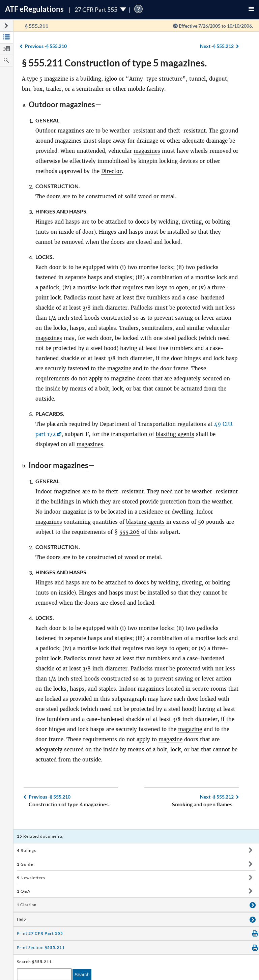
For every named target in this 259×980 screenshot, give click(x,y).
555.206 (129, 532)
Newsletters (31, 878)
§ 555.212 (217, 46)
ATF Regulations (34, 9)
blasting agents (175, 434)
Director (111, 171)
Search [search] (82, 975)
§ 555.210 (46, 46)
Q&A (24, 891)
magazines (77, 104)
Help (21, 919)
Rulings (26, 850)
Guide (25, 864)
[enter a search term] (44, 974)
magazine (56, 79)
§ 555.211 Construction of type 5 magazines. (114, 63)
